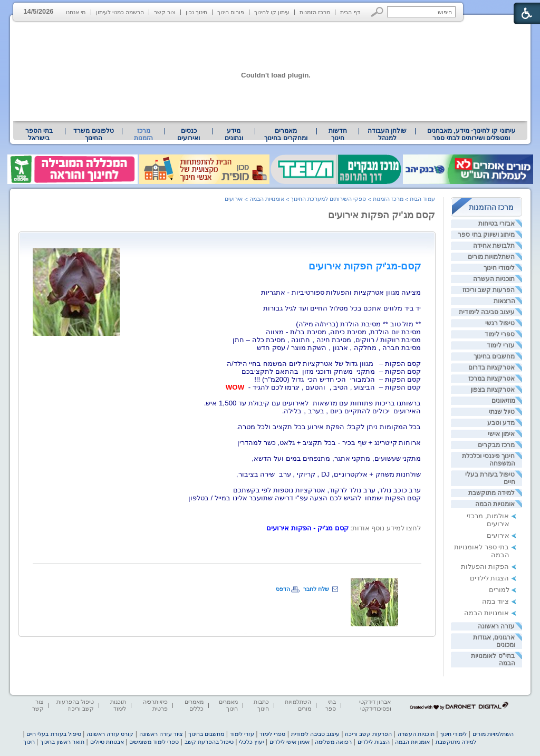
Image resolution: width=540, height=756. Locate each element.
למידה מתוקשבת (491, 493)
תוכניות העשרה (494, 279)
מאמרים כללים (194, 705)
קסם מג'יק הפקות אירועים (382, 215)
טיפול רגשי (500, 323)
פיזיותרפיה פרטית (155, 705)
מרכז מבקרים (496, 445)
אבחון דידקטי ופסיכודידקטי (375, 705)
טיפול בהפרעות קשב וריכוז (75, 705)
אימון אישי (501, 434)
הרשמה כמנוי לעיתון (120, 12)
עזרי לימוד (501, 345)
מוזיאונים (503, 401)
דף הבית (350, 12)
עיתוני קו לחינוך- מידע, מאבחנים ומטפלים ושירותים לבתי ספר (471, 134)
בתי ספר (331, 705)
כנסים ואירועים (189, 134)
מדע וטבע (501, 423)
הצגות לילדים (490, 578)
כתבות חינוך (261, 705)
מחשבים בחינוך (494, 356)
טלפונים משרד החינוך (93, 134)
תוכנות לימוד (118, 705)
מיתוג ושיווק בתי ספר (486, 235)
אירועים (498, 535)
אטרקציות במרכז (491, 379)
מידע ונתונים (234, 134)
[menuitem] (471, 134)
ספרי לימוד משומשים (154, 742)
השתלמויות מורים (491, 257)
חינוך (29, 742)
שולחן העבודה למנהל (387, 134)
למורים (499, 590)
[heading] (365, 266)
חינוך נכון (196, 12)
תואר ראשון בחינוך (62, 742)
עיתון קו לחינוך (272, 12)
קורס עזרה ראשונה (110, 734)
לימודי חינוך (499, 268)
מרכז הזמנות (315, 12)
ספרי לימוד (500, 334)
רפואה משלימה (333, 742)
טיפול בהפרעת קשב (209, 742)
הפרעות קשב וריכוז (489, 290)
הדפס (283, 589)
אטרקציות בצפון (493, 390)
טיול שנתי (502, 412)
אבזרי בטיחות (496, 224)
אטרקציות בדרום (491, 367)
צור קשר (165, 12)
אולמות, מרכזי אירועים (488, 520)
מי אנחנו (76, 12)
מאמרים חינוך (228, 705)
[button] (377, 12)
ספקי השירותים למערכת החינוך (328, 199)
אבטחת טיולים (107, 742)
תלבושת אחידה (494, 246)
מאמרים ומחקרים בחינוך (286, 134)
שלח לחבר (316, 589)
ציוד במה (496, 601)
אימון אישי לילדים (290, 742)
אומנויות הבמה (495, 504)
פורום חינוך (231, 12)
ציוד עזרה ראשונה (161, 734)
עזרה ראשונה (496, 626)
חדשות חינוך (338, 134)
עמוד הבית (422, 199)
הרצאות (504, 301)
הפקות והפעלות (485, 566)
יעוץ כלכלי (251, 742)
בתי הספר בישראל (39, 134)
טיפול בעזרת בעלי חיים (54, 734)
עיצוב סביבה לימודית (487, 312)
